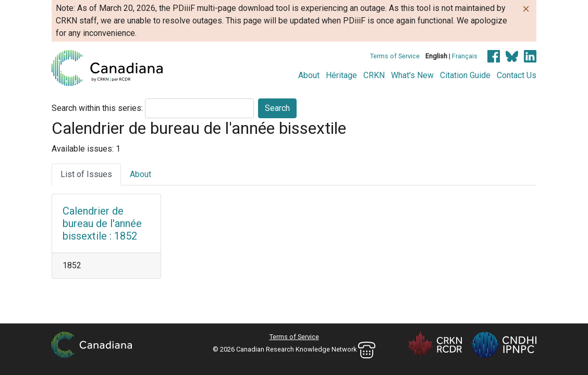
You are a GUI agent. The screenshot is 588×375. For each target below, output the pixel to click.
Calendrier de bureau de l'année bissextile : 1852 (102, 223)
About (309, 75)
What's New (412, 75)
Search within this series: (97, 108)
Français (465, 56)
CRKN (374, 75)
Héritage (341, 75)
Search (277, 108)
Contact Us (517, 75)
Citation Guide (465, 75)
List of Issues (86, 174)
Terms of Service (395, 56)
